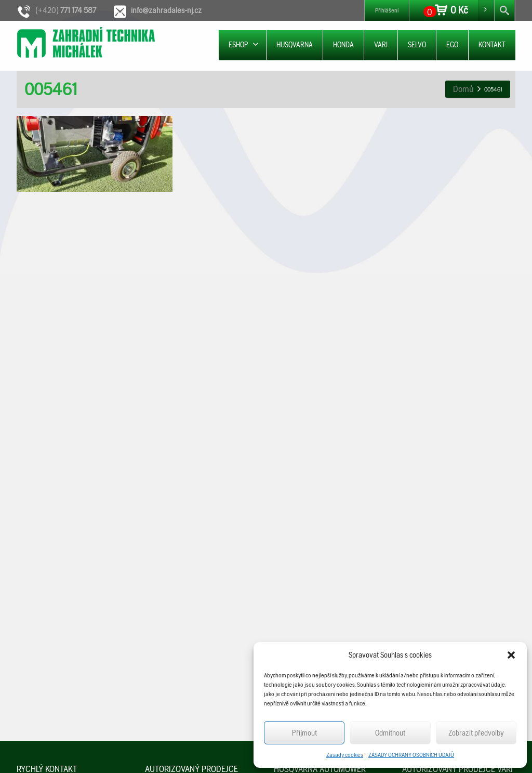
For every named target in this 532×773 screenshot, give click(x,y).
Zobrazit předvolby (476, 733)
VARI (381, 45)
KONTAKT (492, 45)
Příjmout (304, 733)
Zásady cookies (345, 755)
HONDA (343, 45)
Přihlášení (387, 10)
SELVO (417, 45)
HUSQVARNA (295, 45)
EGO (452, 45)
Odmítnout (390, 733)
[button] (511, 655)
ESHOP (244, 44)
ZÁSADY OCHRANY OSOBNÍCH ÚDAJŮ (411, 755)
